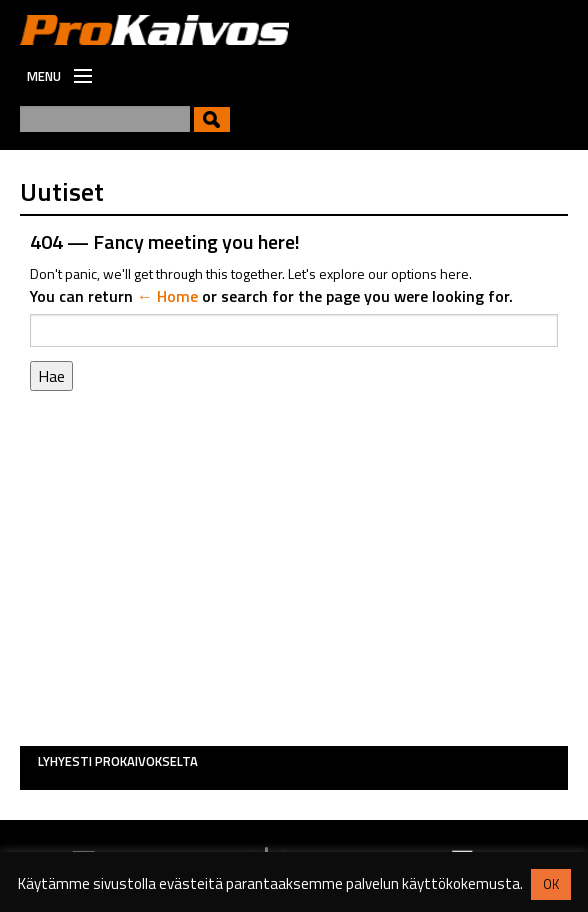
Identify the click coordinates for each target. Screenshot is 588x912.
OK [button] (551, 884)
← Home (167, 296)
